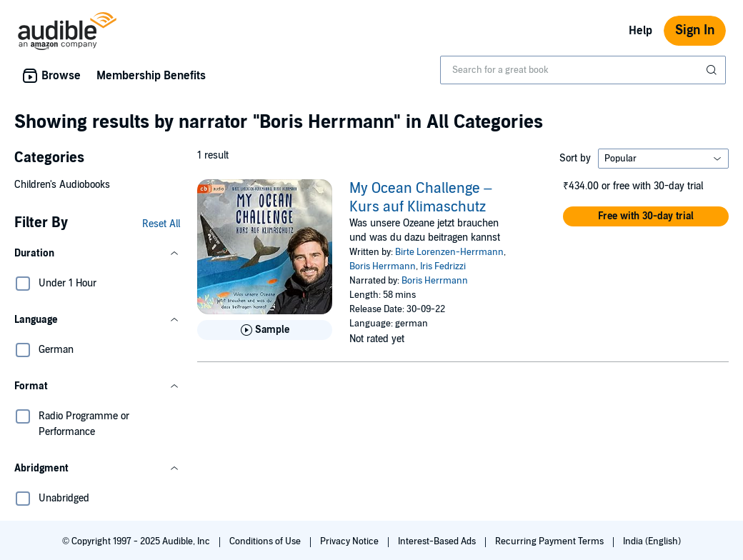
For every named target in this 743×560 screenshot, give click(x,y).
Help (640, 31)
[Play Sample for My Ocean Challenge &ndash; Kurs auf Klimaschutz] (265, 330)
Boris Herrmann (383, 266)
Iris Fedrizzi (443, 266)
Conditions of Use (266, 541)
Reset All (161, 224)
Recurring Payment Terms (550, 541)
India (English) (652, 541)
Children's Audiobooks (62, 185)
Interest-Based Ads (438, 541)
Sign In (695, 30)
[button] (97, 254)
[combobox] (583, 70)
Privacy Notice (350, 541)
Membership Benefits (151, 76)
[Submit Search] (713, 70)
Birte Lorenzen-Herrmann (449, 252)
